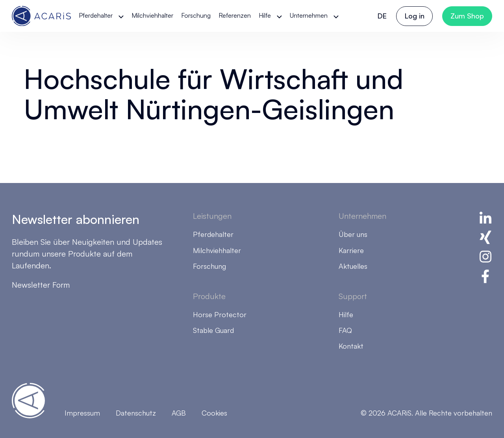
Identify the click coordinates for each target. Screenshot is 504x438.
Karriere (351, 250)
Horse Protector (220, 314)
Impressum (82, 413)
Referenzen (235, 15)
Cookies (214, 413)
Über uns (353, 234)
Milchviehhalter (152, 15)
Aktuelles (353, 266)
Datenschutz (136, 413)
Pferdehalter (96, 15)
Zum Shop (467, 16)
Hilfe (265, 15)
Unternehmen (309, 15)
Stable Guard (213, 330)
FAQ (345, 330)
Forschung (196, 15)
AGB (179, 413)
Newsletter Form (41, 285)
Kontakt (351, 346)
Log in (414, 16)
